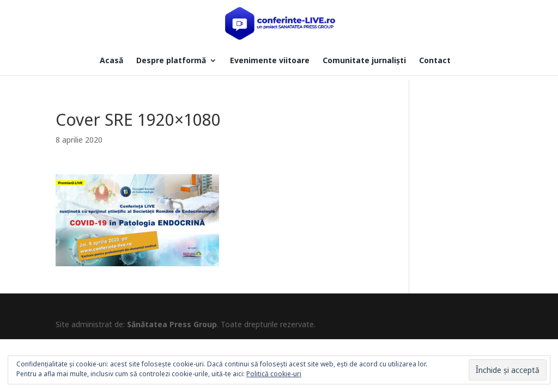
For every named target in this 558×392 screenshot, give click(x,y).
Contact (435, 61)
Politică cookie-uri (274, 374)
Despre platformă (171, 61)
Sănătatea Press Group (172, 324)
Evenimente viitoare (270, 61)
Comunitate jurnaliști (364, 61)
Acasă (111, 61)
